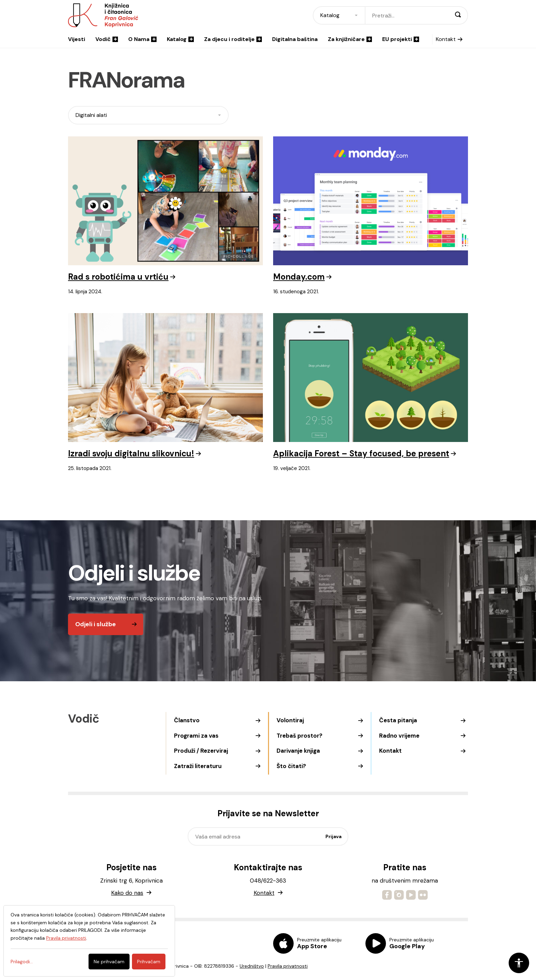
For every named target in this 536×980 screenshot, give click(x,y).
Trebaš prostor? (299, 736)
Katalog (180, 39)
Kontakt (446, 39)
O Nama (142, 39)
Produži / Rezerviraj (201, 751)
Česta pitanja (398, 720)
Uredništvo (252, 966)
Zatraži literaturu (198, 766)
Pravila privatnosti (288, 966)
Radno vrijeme (399, 736)
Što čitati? (291, 766)
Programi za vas (196, 736)
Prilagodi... (22, 962)
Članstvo (187, 720)
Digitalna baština (295, 39)
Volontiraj (290, 720)
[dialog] (89, 941)
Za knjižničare (350, 39)
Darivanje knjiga (298, 751)
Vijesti (77, 39)
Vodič (107, 39)
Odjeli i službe (96, 624)
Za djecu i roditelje (233, 39)
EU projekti (401, 39)
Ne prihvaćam (109, 962)
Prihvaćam (149, 962)
